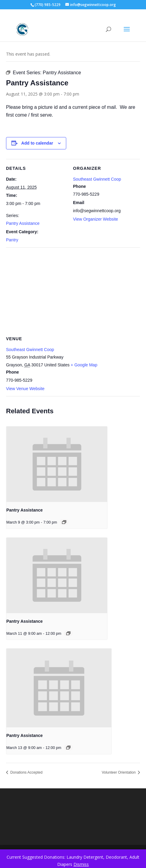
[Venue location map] (73, 291)
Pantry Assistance (23, 223)
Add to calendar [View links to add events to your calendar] (37, 143)
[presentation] (57, 464)
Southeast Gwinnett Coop (97, 179)
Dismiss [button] (81, 864)
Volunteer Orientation (119, 772)
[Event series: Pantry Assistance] (64, 522)
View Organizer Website (96, 219)
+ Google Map (84, 365)
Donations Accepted (26, 772)
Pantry (12, 240)
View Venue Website (25, 389)
